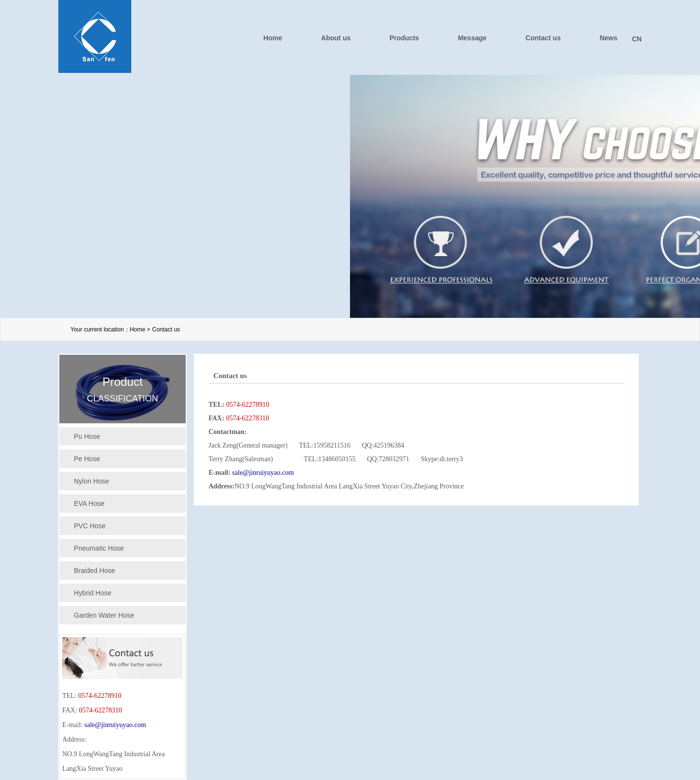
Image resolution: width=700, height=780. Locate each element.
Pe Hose (87, 459)
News (608, 38)
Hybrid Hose (93, 593)
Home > (140, 329)
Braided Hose (95, 571)
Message (472, 38)
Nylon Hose (91, 481)
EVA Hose (89, 503)
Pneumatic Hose (99, 548)
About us (336, 38)
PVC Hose (90, 526)
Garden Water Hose (104, 615)
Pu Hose (87, 436)
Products (404, 38)
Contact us (543, 38)
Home (273, 38)
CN (637, 39)
